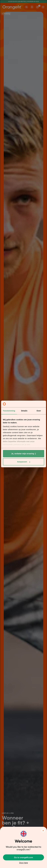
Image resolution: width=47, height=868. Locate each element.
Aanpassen (24, 462)
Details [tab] (24, 411)
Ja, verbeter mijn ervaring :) (23, 454)
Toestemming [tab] (9, 411)
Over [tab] (39, 411)
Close (43, 831)
